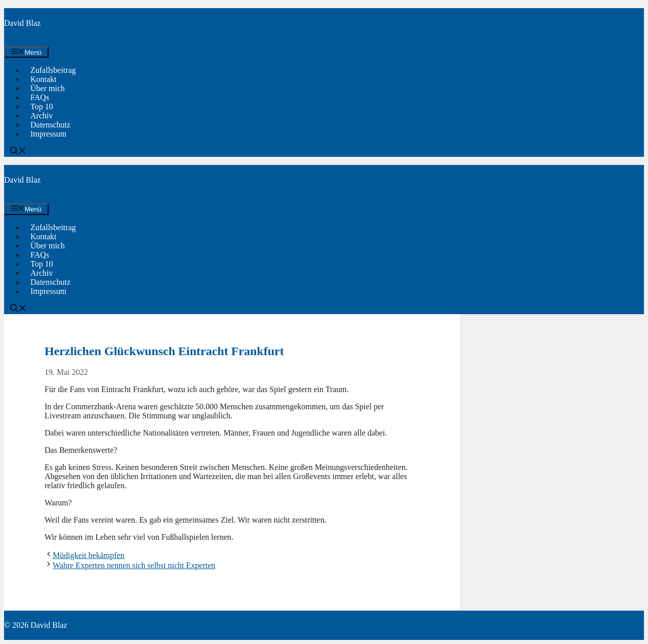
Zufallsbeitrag (53, 70)
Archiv (42, 116)
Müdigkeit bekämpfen (89, 555)
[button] (18, 152)
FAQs (40, 97)
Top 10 (42, 106)
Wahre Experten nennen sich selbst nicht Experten (134, 565)
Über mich (48, 88)
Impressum (48, 134)
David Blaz (22, 23)
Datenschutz (50, 125)
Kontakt (44, 79)
